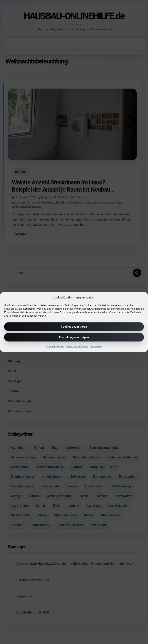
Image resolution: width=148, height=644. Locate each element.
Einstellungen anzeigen (74, 337)
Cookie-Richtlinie (55, 347)
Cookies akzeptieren (74, 327)
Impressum (96, 347)
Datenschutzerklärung (77, 347)
